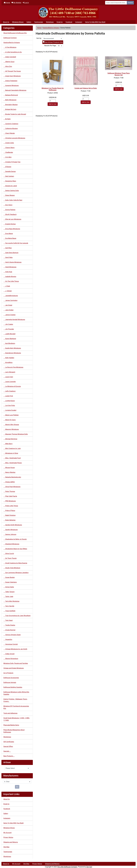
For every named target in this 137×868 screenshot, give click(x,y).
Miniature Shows (18, 22)
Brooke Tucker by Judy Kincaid (15, 114)
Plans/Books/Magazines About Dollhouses (14, 731)
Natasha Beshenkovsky (12, 477)
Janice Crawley (9, 315)
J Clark (7, 286)
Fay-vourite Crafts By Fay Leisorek (16, 243)
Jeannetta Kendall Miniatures (14, 320)
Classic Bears (9, 148)
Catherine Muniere (11, 129)
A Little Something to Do (13, 52)
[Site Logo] (68, 13)
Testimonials (39, 22)
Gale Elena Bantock (11, 253)
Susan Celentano (10, 582)
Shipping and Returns (11, 842)
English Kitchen (10, 224)
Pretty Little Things (11, 506)
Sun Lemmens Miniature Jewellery (16, 573)
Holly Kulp (8, 272)
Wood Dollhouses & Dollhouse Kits (15, 33)
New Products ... (9, 756)
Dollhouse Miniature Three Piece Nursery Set (119, 74)
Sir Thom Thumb (10, 558)
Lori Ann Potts (9, 405)
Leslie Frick (8, 396)
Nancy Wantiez (9, 472)
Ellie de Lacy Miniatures (12, 219)
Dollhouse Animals (10, 682)
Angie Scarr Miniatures (12, 76)
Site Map (6, 847)
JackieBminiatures (11, 296)
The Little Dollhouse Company (67, 867)
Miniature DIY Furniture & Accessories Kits (16, 707)
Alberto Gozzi (9, 62)
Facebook (69, 22)
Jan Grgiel (8, 305)
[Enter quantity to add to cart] (53, 101)
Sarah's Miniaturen (11, 530)
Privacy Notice (8, 837)
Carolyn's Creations (11, 124)
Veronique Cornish (11, 644)
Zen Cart (89, 867)
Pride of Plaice (9, 511)
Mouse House (9, 468)
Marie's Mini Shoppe (11, 425)
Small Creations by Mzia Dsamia (15, 563)
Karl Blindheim (9, 343)
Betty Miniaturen (10, 100)
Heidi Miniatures (10, 267)
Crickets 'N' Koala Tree (12, 162)
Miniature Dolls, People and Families (16, 663)
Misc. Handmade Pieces (13, 463)
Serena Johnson (10, 534)
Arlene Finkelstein (10, 81)
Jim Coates (8, 324)
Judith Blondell (9, 334)
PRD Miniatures (10, 501)
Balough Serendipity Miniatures (15, 90)
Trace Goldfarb (9, 611)
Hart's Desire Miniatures (12, 262)
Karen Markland (10, 339)
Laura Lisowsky (10, 382)
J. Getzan (8, 291)
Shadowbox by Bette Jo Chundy (15, 539)
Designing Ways (10, 181)
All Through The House (12, 71)
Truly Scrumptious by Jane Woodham (17, 616)
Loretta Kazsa (9, 401)
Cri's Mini (7, 157)
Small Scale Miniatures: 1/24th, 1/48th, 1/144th (17, 719)
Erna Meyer (8, 234)
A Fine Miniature (10, 47)
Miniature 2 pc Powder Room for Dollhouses (53, 89)
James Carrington (10, 300)
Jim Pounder (9, 329)
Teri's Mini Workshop (11, 601)
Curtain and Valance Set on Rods (86, 88)
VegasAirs (8, 639)
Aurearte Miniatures (11, 86)
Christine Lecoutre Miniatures (14, 138)
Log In (26, 3)
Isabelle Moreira (10, 277)
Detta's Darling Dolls (11, 191)
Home (7, 3)
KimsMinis (8, 363)
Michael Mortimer (10, 439)
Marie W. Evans (10, 420)
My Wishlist (16, 3)
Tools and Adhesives (10, 713)
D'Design (7, 167)
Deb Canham (9, 176)
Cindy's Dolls (9, 143)
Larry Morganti (9, 372)
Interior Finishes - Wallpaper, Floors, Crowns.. (15, 700)
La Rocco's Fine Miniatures (13, 367)
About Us (6, 22)
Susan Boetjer (9, 577)
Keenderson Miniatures (12, 353)
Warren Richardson (11, 659)
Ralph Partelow (9, 515)
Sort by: (39, 38)
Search (130, 3)
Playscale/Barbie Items (11, 725)
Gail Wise (8, 248)
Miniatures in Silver (11, 453)
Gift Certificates (9, 742)
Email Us (60, 22)
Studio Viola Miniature (12, 568)
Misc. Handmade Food (12, 458)
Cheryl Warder (9, 133)
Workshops (50, 22)
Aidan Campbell (10, 57)
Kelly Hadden (9, 358)
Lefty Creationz (9, 391)
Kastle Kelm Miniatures (12, 348)
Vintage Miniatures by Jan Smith (15, 649)
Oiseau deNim (9, 482)
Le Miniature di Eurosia (12, 386)
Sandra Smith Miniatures (13, 525)
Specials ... (7, 751)
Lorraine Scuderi (10, 410)
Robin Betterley (9, 520)
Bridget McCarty (10, 109)
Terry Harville (9, 606)
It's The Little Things (11, 281)
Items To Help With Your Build (95, 22)
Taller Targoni (9, 592)
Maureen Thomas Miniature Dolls (16, 434)
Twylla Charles (9, 625)
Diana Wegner (9, 195)
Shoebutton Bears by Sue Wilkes (15, 549)
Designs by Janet (10, 186)
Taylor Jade (8, 597)
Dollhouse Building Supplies (13, 687)
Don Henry (8, 205)
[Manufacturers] (17, 782)
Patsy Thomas (9, 491)
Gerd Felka (8, 257)
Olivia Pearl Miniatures (12, 487)
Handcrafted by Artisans (51, 28)
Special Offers (8, 746)
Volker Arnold (9, 654)
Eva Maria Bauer (10, 238)
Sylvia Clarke (9, 587)
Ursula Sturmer (9, 630)
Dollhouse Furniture (10, 38)
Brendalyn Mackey (11, 105)
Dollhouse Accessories (11, 678)
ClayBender (8, 152)
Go (17, 787)
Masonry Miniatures (11, 429)
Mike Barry (8, 444)
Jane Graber (8, 310)
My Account (7, 833)
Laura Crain (8, 377)
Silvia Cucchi (9, 554)
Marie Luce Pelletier (11, 415)
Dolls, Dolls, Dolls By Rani (13, 200)
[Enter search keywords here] (116, 3)
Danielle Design (10, 171)
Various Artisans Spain (12, 635)
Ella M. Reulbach (10, 214)
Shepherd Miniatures (11, 544)
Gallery (29, 22)
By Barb (7, 119)
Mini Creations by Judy (12, 448)
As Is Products (8, 673)
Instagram (79, 22)
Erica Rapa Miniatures (12, 229)
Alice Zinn (8, 66)
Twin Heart (8, 620)
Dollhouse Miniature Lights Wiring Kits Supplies (16, 693)
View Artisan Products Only (54, 42)
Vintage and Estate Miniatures (14, 668)
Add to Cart (53, 104)
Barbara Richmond (11, 95)
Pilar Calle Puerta (10, 496)
